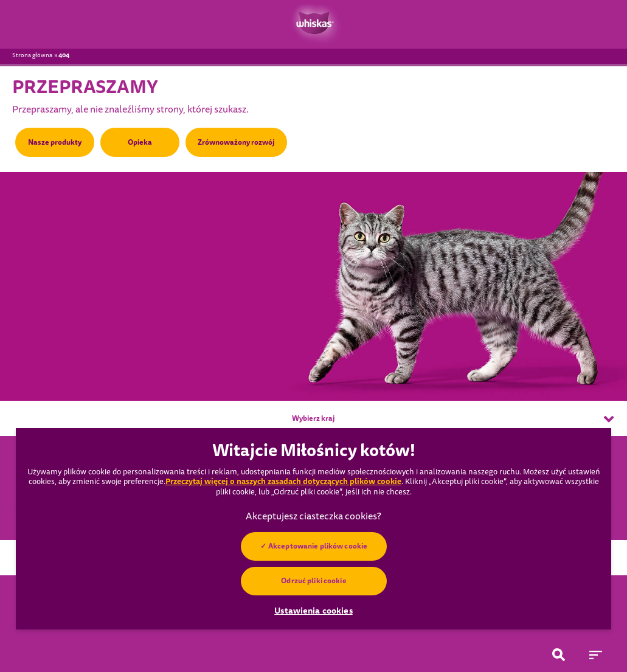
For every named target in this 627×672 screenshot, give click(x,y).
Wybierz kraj (453, 419)
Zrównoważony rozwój (236, 142)
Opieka (140, 142)
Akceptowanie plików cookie (318, 546)
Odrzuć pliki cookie (313, 581)
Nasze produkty (55, 142)
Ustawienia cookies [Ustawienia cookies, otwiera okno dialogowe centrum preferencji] (313, 611)
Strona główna (32, 55)
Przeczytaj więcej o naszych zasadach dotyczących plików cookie (283, 481)
